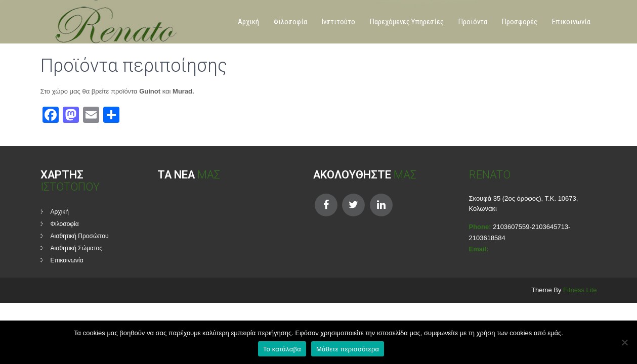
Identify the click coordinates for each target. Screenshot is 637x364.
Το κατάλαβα (282, 349)
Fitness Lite (580, 290)
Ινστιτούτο (338, 22)
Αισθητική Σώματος (77, 248)
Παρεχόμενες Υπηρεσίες (407, 22)
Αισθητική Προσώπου (80, 236)
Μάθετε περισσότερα (348, 349)
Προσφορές (520, 22)
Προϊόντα (473, 22)
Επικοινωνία (571, 22)
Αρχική (248, 22)
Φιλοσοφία (290, 22)
